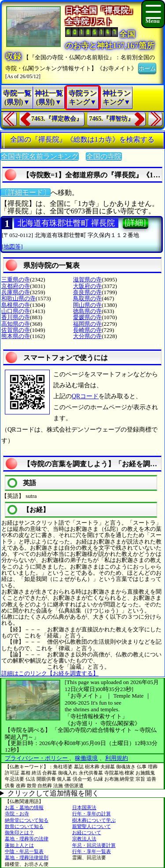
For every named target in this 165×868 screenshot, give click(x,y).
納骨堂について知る (27, 820)
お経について (87, 832)
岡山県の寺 (87, 305)
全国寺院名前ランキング (40, 157)
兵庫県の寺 (16, 292)
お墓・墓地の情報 (24, 807)
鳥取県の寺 (87, 298)
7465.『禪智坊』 (112, 119)
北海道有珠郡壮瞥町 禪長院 (66, 223)
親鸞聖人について (92, 826)
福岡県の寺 (87, 324)
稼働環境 (86, 758)
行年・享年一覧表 (92, 851)
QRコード (85, 396)
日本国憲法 (84, 807)
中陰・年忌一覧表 (24, 851)
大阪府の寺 (87, 286)
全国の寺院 (104, 157)
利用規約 (117, 758)
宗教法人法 (84, 839)
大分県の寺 (87, 336)
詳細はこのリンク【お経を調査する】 (50, 673)
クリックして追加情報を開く (53, 793)
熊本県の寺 (16, 336)
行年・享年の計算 (92, 814)
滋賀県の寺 (87, 279)
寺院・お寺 (17, 814)
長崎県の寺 (87, 330)
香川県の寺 (16, 317)
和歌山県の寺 (18, 298)
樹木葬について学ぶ (94, 820)
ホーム (147, 68)
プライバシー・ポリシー (37, 758)
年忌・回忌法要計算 (94, 845)
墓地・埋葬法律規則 (27, 857)
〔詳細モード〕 (26, 193)
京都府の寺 (16, 286)
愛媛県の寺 (87, 317)
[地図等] (12, 247)
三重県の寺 (16, 279)
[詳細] (136, 223)
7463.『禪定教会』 (57, 119)
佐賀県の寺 (16, 330)
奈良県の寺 (87, 292)
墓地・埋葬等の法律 (27, 839)
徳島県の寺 (87, 311)
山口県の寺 (16, 311)
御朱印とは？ (19, 832)
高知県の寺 (16, 324)
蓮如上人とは (19, 845)
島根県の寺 (16, 305)
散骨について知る (24, 826)
